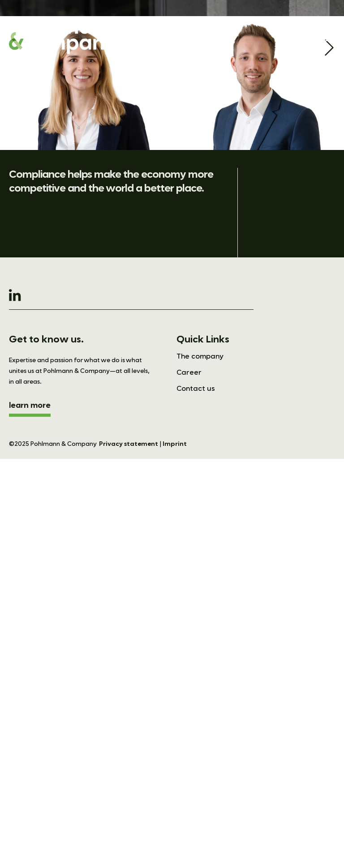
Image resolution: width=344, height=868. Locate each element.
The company (200, 357)
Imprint (175, 444)
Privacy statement (129, 444)
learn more (30, 406)
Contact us (196, 389)
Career (189, 373)
